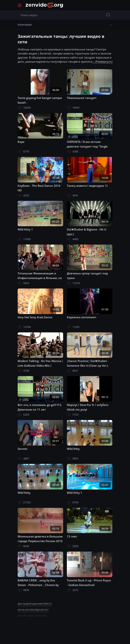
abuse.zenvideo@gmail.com (33, 610)
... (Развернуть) (102, 62)
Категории (25, 25)
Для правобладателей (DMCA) (35, 604)
